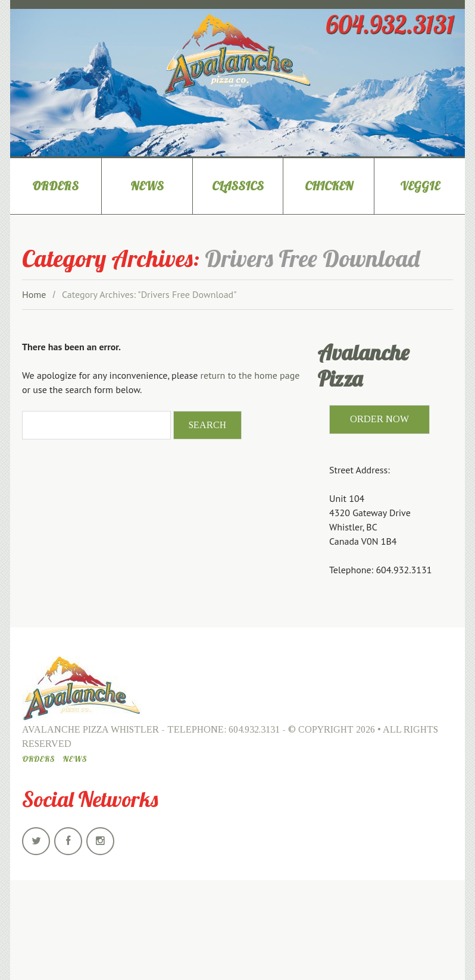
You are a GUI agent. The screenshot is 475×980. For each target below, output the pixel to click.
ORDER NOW (379, 419)
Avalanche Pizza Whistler (90, 729)
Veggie (420, 186)
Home (34, 294)
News (147, 186)
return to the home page (250, 375)
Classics (238, 186)
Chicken (329, 186)
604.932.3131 (254, 729)
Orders (55, 186)
